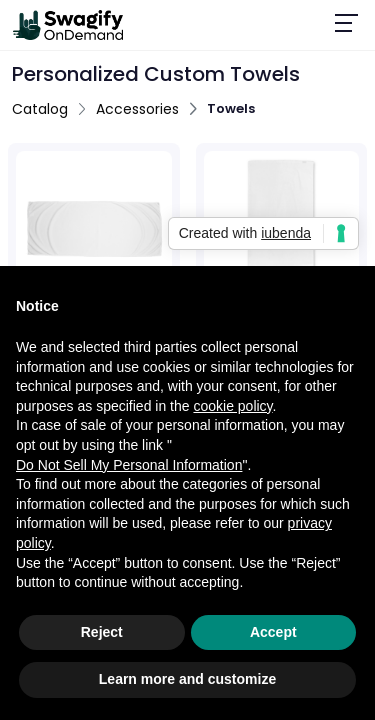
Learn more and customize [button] (187, 679)
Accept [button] (273, 632)
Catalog (40, 109)
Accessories (137, 109)
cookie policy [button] (232, 406)
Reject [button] (102, 632)
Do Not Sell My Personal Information (129, 465)
